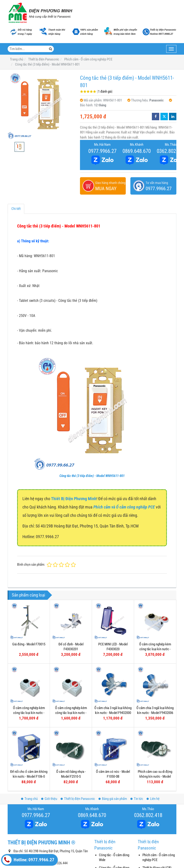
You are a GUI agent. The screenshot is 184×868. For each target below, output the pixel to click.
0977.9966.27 (102, 151)
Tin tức (137, 799)
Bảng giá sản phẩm (113, 799)
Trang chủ (29, 799)
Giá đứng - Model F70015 (29, 644)
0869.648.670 (137, 151)
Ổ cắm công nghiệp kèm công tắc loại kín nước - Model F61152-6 (29, 713)
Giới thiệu (49, 799)
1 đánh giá (105, 92)
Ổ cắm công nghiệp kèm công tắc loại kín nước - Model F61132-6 (71, 713)
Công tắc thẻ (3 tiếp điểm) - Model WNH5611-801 (92, 476)
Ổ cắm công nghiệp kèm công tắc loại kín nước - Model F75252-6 (155, 649)
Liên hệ (153, 799)
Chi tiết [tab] (16, 209)
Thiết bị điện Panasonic (78, 799)
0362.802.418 (148, 815)
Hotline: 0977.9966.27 (28, 860)
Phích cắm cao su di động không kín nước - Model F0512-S (155, 777)
